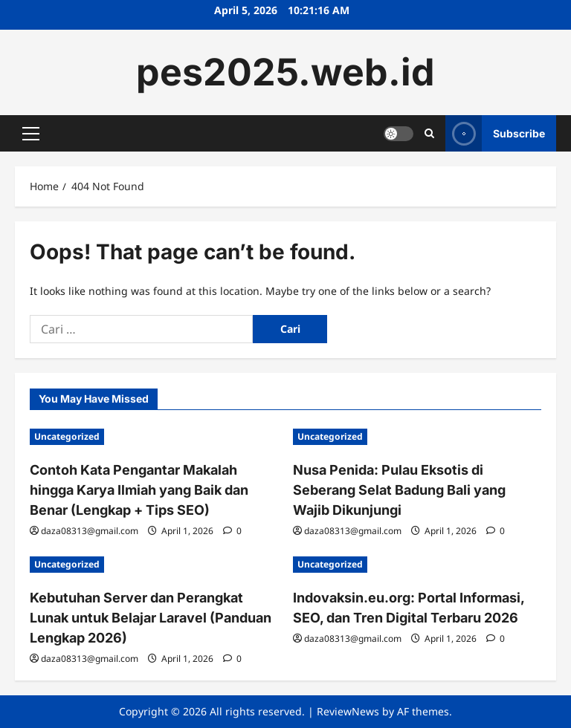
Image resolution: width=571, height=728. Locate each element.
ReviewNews (348, 711)
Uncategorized (67, 436)
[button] (31, 134)
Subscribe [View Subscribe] (495, 133)
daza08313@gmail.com (90, 531)
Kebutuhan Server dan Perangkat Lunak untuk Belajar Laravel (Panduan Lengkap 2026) (151, 618)
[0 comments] (232, 531)
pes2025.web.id (285, 72)
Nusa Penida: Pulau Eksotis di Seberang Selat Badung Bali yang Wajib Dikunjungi (399, 490)
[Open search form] (429, 133)
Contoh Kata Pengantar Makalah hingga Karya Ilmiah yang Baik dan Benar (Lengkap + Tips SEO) (139, 490)
